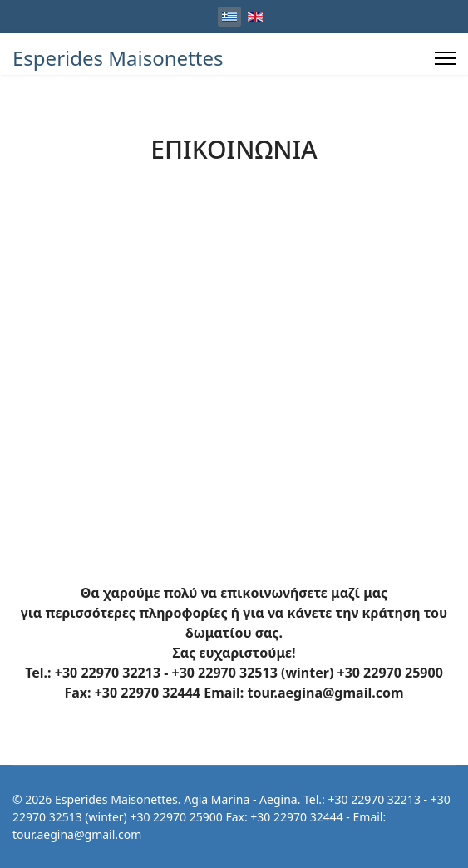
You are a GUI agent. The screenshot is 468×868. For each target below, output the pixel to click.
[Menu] (445, 58)
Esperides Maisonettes (118, 58)
